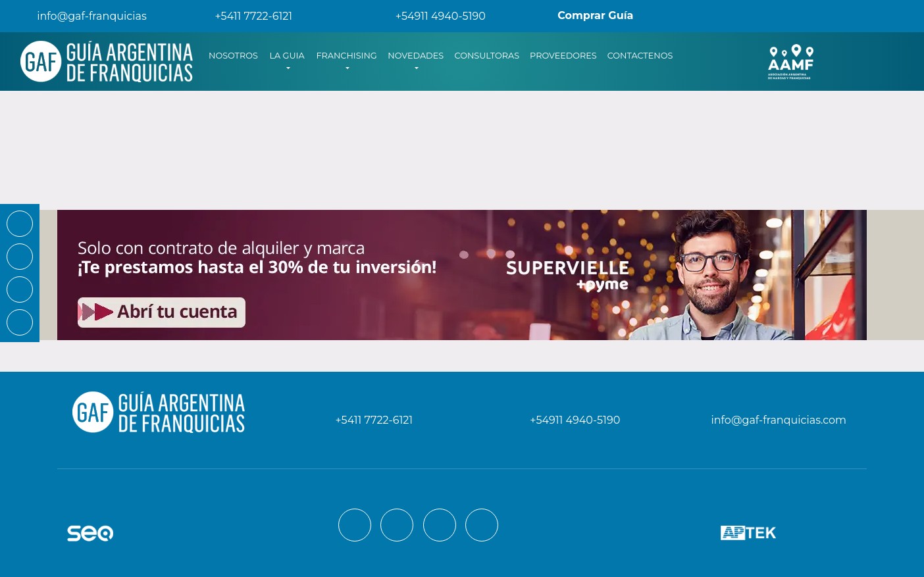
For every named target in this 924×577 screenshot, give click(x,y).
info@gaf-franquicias (81, 16)
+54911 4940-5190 (431, 16)
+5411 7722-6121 (244, 16)
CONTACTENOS (640, 56)
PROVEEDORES (563, 56)
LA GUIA (287, 56)
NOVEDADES (416, 56)
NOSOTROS (236, 55)
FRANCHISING (346, 56)
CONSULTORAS (487, 56)
